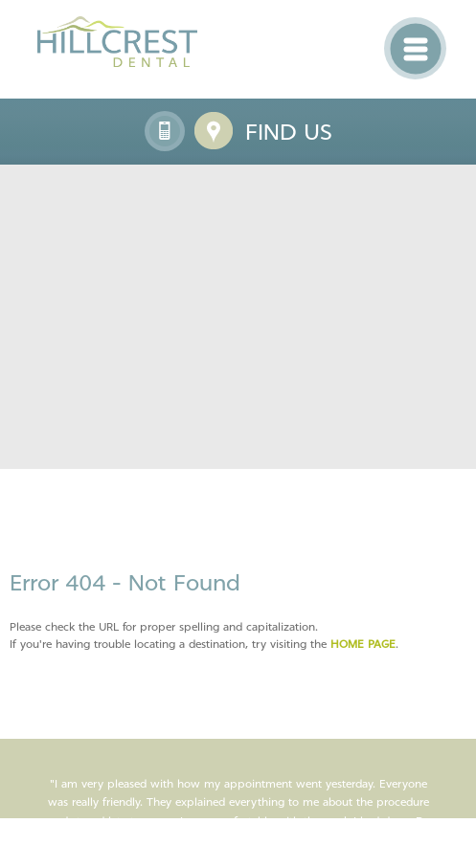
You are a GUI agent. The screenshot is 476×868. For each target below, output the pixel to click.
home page (363, 644)
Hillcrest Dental (117, 42)
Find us (289, 132)
